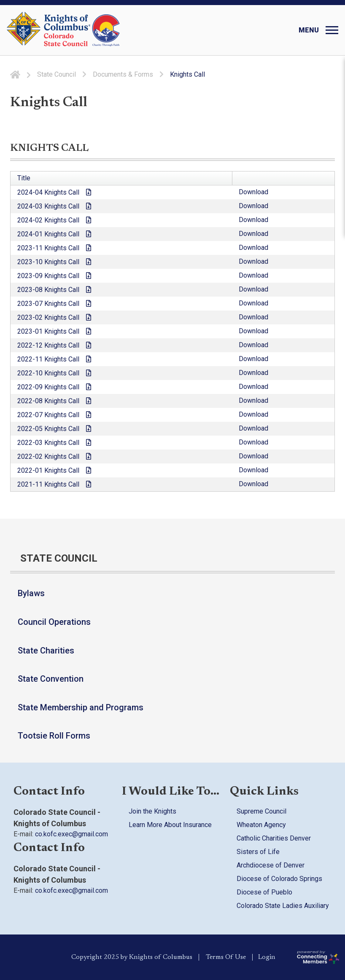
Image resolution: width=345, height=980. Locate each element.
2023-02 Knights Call (48, 317)
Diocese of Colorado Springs (279, 879)
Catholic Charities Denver (274, 838)
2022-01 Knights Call (48, 470)
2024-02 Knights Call (48, 220)
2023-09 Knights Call (48, 276)
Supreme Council (261, 811)
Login (268, 957)
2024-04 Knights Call (48, 192)
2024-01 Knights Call (48, 234)
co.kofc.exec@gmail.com (71, 834)
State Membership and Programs (81, 707)
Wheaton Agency (261, 825)
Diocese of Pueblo (264, 892)
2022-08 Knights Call (48, 401)
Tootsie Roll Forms (54, 736)
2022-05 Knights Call (48, 429)
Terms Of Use (225, 957)
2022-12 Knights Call (48, 345)
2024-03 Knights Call (48, 206)
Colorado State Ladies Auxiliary (283, 906)
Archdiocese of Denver (271, 865)
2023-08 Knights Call (48, 290)
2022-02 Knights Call (48, 457)
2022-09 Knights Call (48, 387)
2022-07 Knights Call (48, 415)
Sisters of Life (258, 852)
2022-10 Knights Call (48, 373)
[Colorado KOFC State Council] (82, 30)
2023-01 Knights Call (48, 331)
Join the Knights (152, 811)
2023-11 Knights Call (48, 248)
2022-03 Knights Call (48, 443)
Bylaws (31, 593)
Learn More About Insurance (170, 825)
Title (24, 178)
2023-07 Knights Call (48, 304)
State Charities (46, 651)
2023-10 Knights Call (48, 262)
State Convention (51, 679)
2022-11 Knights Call (48, 359)
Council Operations (54, 622)
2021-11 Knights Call (48, 484)
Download (253, 192)
